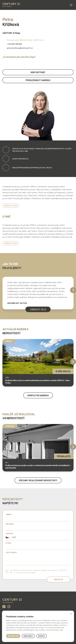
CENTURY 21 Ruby (11, 33)
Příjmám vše (13, 636)
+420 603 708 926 (14, 44)
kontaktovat (38, 72)
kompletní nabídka (38, 395)
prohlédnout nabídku (38, 80)
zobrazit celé (38, 309)
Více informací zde (55, 630)
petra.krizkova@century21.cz (20, 48)
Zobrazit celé (11, 206)
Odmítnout (28, 636)
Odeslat (59, 579)
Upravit (42, 636)
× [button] (71, 614)
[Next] (73, 290)
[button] (8, 537)
